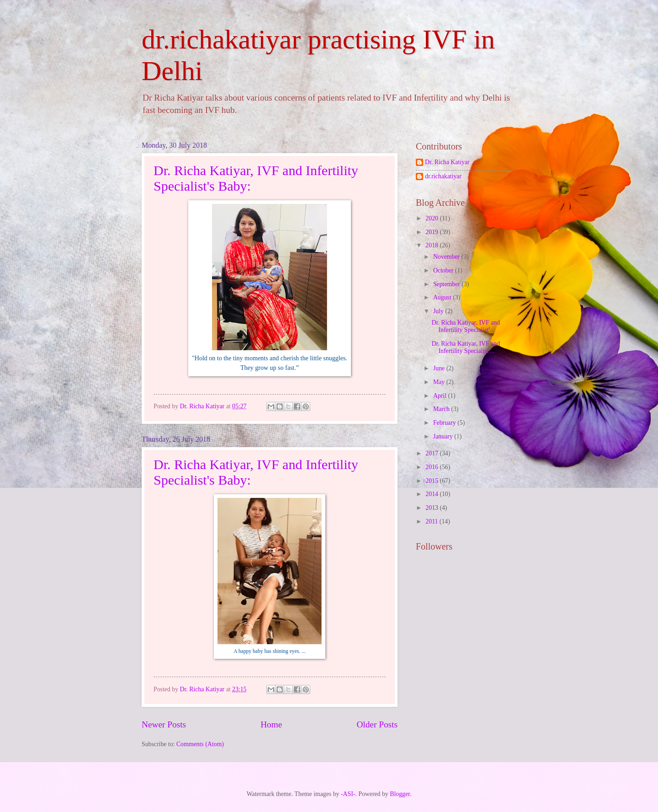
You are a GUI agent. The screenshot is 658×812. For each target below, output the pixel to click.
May (440, 382)
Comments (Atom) (200, 744)
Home (271, 724)
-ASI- (348, 794)
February (445, 423)
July (439, 311)
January (444, 436)
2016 (432, 467)
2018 (432, 245)
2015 (432, 481)
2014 (432, 494)
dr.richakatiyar (443, 176)
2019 (432, 232)
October (444, 270)
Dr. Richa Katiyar (447, 162)
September (447, 284)
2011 (432, 521)
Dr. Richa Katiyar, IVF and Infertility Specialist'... (466, 326)
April (441, 396)
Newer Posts (164, 724)
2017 (432, 453)
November (447, 257)
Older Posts (377, 724)
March (442, 409)
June (440, 368)
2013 (432, 508)
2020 (432, 218)
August (443, 297)
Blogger (400, 794)
